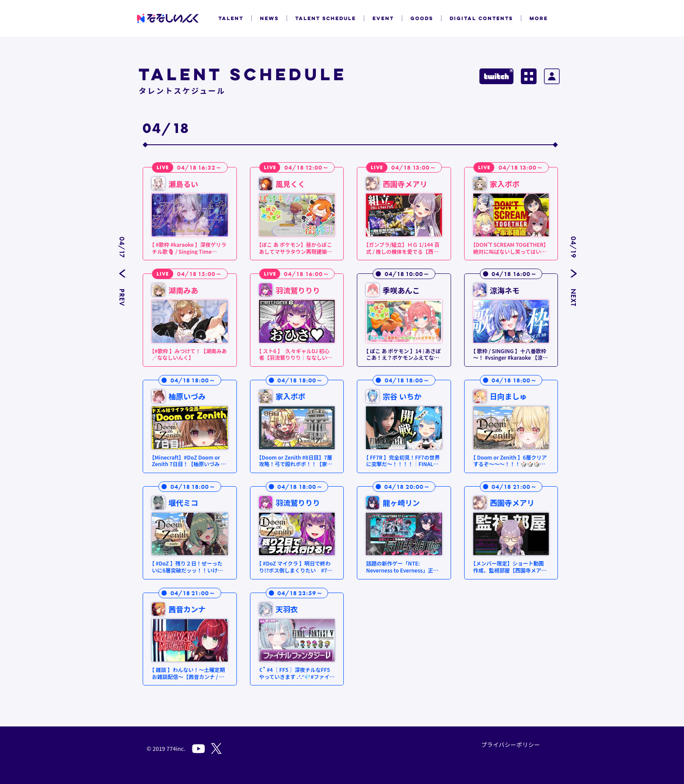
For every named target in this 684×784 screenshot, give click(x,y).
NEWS (269, 18)
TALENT (231, 18)
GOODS (422, 18)
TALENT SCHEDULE (326, 18)
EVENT (383, 18)
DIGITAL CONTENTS (481, 18)
